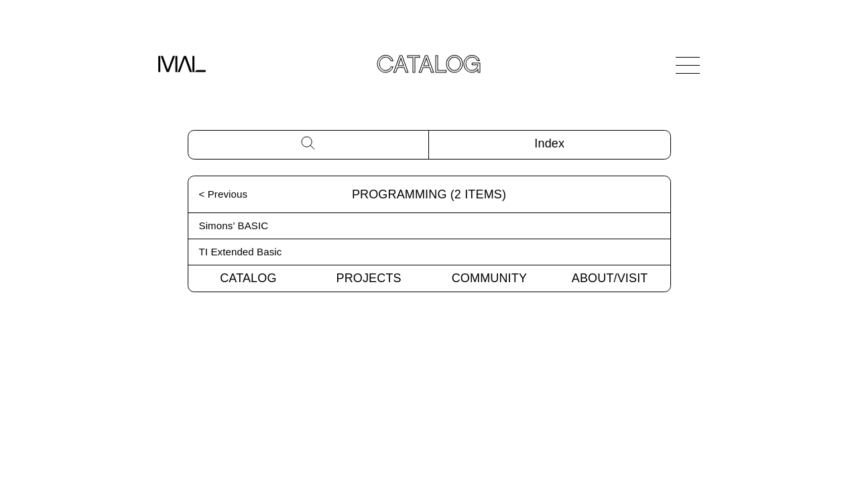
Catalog (248, 278)
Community (489, 278)
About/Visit (610, 278)
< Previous (224, 194)
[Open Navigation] (688, 65)
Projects (369, 278)
